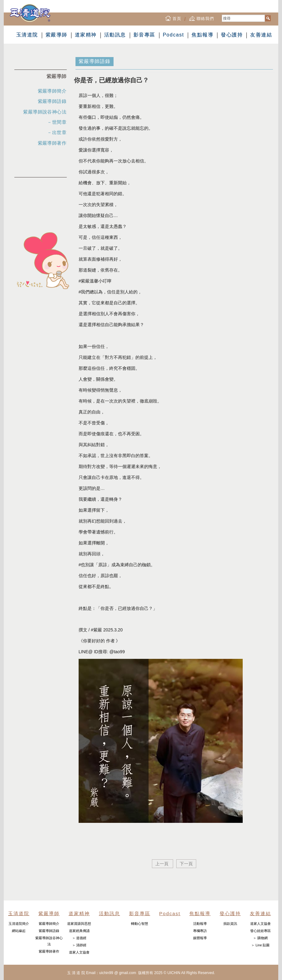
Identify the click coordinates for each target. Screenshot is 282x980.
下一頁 (186, 864)
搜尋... (222, 15)
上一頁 (163, 864)
